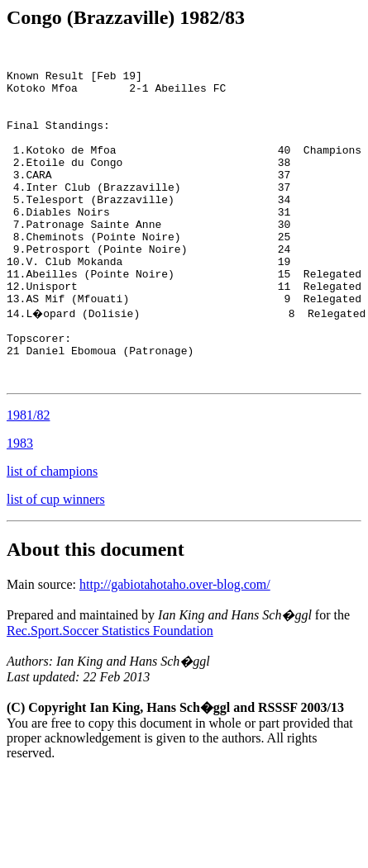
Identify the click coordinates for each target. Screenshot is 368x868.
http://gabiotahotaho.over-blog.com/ (175, 649)
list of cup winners (56, 564)
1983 (20, 508)
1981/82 (28, 479)
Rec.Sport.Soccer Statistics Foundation (110, 695)
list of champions (52, 536)
